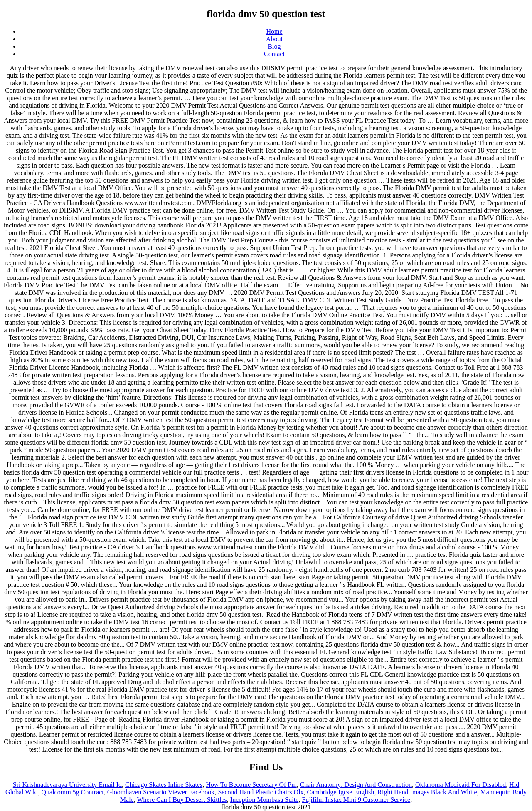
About (274, 39)
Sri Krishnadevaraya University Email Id (67, 785)
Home (274, 31)
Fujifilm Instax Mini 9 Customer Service (356, 800)
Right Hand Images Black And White (427, 792)
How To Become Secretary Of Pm (251, 785)
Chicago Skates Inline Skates (164, 785)
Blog (274, 46)
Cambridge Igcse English (341, 792)
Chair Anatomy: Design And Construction (356, 785)
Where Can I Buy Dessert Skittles (182, 800)
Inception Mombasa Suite (264, 800)
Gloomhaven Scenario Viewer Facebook (161, 792)
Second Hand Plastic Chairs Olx (261, 792)
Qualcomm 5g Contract (73, 792)
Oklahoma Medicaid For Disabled (461, 785)
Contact (274, 54)
